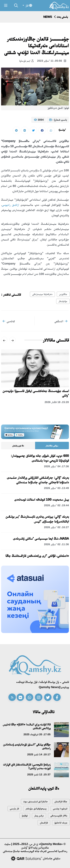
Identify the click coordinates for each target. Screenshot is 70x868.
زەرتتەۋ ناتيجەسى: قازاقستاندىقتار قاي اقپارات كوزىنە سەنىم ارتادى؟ (27, 766)
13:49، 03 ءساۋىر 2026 (56, 488)
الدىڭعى (61, 321)
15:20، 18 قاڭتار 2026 (57, 402)
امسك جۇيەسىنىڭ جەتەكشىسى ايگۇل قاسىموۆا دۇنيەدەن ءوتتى (36, 393)
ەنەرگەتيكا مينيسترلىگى (42, 294)
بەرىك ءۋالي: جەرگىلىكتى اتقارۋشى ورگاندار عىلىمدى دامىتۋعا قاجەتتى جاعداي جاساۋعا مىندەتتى (38, 480)
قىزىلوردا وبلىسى (60, 809)
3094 (39, 120)
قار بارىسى (14, 809)
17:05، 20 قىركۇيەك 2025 (37, 734)
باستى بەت (62, 17)
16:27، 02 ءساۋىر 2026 (56, 527)
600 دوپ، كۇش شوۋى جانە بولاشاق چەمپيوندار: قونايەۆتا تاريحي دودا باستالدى (40, 458)
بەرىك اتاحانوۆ (61, 823)
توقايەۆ (25, 816)
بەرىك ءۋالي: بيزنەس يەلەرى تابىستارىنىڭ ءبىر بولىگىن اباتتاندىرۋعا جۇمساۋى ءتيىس (37, 519)
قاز (28, 5)
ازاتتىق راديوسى (10, 205)
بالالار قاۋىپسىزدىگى (59, 816)
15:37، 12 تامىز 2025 (39, 774)
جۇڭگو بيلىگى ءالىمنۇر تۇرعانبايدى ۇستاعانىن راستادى (27, 746)
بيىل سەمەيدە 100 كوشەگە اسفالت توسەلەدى (42, 500)
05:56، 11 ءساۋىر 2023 (52, 61)
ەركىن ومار (39, 816)
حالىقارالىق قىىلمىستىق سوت (36, 801)
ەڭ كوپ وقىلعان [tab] (18, 446)
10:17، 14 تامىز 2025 (39, 754)
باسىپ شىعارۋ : (58, 120)
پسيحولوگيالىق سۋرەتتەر (36, 809)
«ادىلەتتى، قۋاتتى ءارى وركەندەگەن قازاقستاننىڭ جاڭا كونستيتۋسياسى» (37, 558)
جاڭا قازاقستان (61, 801)
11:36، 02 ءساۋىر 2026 (56, 544)
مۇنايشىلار (63, 301)
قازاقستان (44, 823)
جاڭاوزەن (63, 294)
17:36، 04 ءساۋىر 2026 (56, 466)
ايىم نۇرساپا (26, 61)
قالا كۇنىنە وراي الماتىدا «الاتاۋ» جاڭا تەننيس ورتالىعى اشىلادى (27, 726)
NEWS (48, 17)
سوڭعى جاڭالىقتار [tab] (52, 446)
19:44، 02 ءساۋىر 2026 (56, 505)
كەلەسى (9, 321)
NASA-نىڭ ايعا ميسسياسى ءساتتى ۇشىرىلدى (41, 539)
